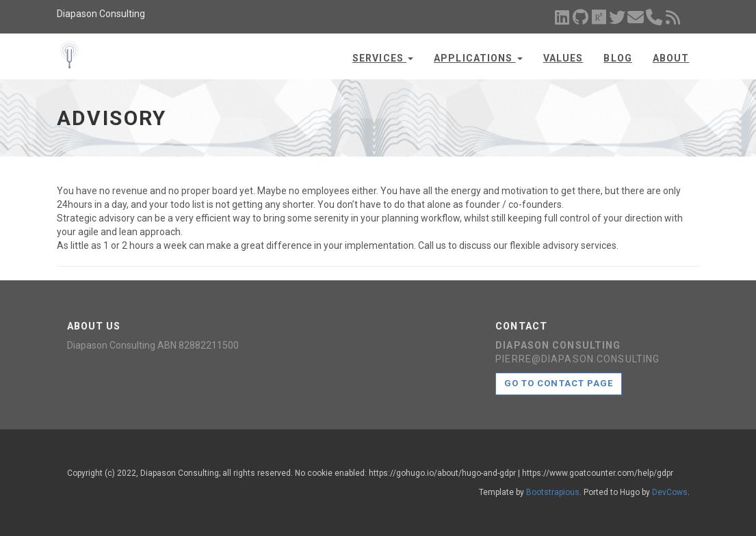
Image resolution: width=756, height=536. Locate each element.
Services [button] (383, 58)
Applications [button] (478, 58)
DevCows (670, 492)
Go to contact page (559, 383)
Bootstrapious (553, 492)
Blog (617, 58)
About (671, 58)
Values (563, 58)
